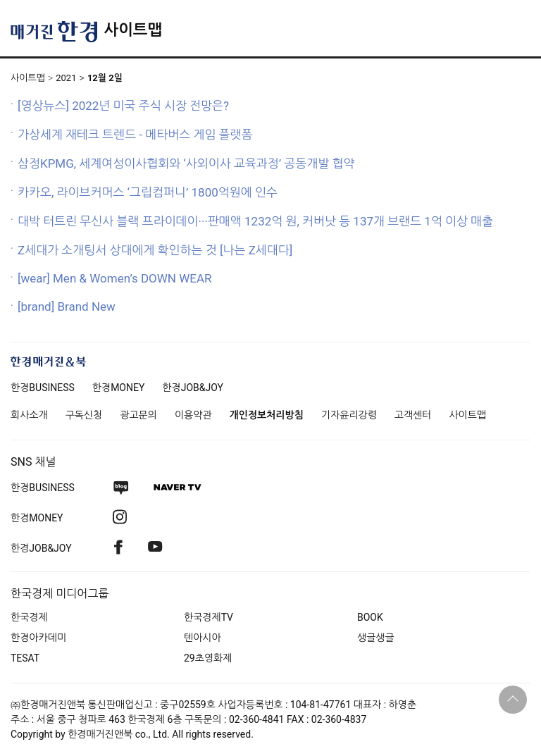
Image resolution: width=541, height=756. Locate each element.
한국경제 (29, 617)
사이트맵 (133, 30)
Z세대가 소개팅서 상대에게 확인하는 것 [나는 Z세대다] (155, 250)
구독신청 (84, 415)
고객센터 (413, 415)
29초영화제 (208, 658)
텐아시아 (203, 638)
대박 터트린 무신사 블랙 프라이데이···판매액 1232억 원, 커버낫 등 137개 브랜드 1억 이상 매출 (255, 221)
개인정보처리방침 (267, 415)
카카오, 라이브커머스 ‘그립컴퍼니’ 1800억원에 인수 (148, 192)
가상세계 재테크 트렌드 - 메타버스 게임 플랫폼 (135, 135)
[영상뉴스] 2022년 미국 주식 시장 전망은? (123, 106)
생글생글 (376, 638)
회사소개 (29, 415)
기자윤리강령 (349, 415)
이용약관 (193, 415)
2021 (66, 78)
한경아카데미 (38, 638)
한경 (43, 388)
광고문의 (138, 415)
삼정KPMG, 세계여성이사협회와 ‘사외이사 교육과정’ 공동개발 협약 (186, 163)
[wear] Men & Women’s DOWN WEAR (115, 278)
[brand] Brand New (67, 306)
